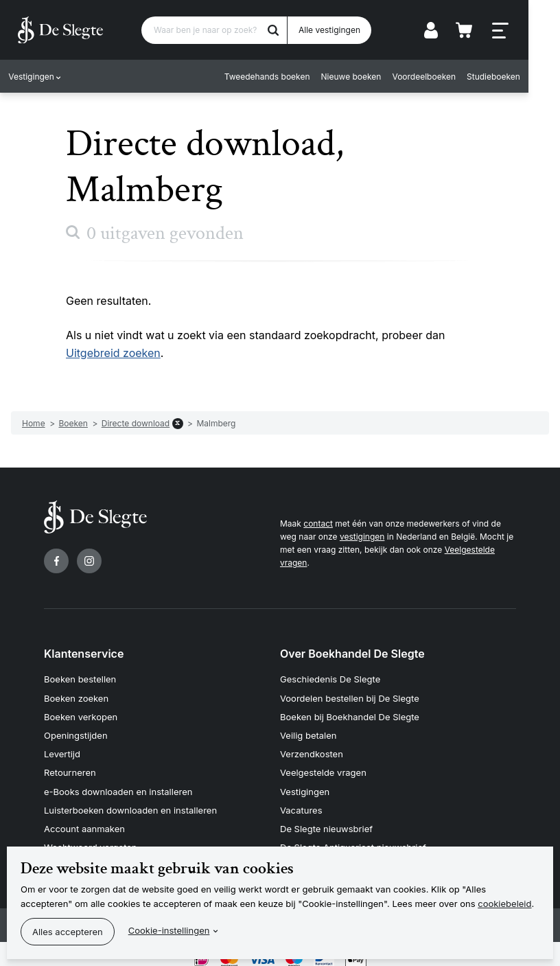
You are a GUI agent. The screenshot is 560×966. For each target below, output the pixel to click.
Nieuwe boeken (380, 77)
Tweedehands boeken (296, 77)
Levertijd (62, 749)
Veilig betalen (308, 731)
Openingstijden (76, 731)
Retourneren (70, 767)
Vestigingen (34, 77)
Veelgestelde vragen (323, 767)
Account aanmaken (84, 819)
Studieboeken (522, 77)
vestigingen (362, 537)
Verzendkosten (312, 749)
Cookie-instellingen (169, 930)
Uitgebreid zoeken (113, 353)
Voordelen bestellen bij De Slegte (350, 696)
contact (318, 524)
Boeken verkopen (81, 714)
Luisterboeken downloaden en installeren (130, 802)
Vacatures (301, 802)
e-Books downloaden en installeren (118, 784)
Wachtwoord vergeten (91, 837)
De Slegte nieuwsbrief (326, 819)
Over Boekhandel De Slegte (352, 654)
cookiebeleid (504, 904)
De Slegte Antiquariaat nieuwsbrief (353, 837)
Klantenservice (84, 654)
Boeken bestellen (80, 679)
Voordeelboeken (453, 77)
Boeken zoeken (76, 696)
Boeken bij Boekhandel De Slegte (350, 714)
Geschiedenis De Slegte (330, 679)
